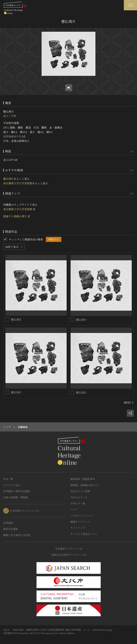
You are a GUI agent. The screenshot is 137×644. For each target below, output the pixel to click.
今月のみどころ (79, 497)
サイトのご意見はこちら (84, 534)
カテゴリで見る (12, 485)
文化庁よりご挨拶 (80, 491)
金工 (6, 116)
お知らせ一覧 (78, 503)
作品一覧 (8, 479)
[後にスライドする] (129, 403)
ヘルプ (74, 510)
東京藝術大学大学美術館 (18, 183)
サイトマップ (78, 528)
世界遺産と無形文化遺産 (17, 491)
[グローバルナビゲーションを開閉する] (130, 5)
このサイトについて (81, 516)
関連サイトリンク (80, 522)
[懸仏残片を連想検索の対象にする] (7, 319)
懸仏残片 (8, 179)
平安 (14, 116)
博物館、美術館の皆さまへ (85, 485)
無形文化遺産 (11, 529)
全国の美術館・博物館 (15, 497)
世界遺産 (8, 523)
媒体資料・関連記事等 (83, 479)
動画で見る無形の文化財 (17, 535)
